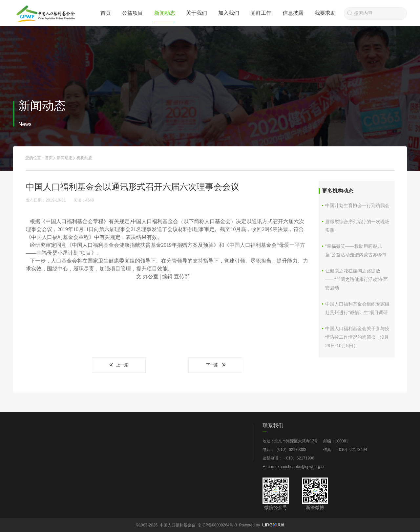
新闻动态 (165, 13)
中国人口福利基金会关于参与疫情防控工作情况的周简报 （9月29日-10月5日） (357, 337)
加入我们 (229, 13)
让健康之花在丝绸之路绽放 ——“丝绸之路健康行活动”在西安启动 (357, 279)
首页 (106, 13)
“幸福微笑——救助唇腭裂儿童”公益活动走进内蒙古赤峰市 (356, 250)
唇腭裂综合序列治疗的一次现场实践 (357, 226)
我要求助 (325, 13)
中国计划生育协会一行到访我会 (357, 205)
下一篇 (215, 365)
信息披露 (293, 13)
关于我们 (197, 13)
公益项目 (133, 13)
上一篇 (119, 365)
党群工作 (261, 13)
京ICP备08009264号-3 (217, 525)
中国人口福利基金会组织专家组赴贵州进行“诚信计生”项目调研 (357, 308)
